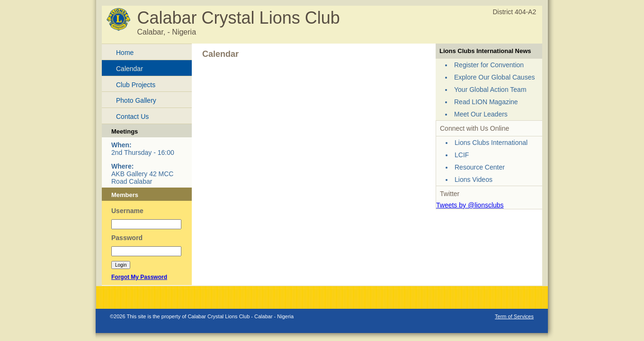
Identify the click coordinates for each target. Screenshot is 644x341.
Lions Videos (474, 179)
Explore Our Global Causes (494, 77)
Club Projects (136, 85)
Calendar (130, 69)
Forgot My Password (139, 277)
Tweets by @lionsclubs (470, 205)
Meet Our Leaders (481, 114)
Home (125, 53)
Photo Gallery (136, 100)
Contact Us (132, 117)
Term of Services (514, 316)
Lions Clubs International (491, 143)
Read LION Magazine (486, 102)
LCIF (462, 155)
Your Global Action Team (490, 90)
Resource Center (480, 167)
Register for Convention (489, 65)
